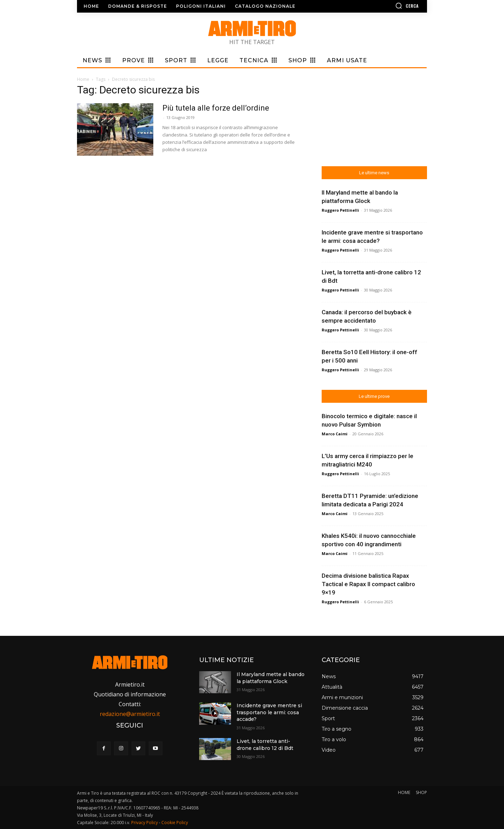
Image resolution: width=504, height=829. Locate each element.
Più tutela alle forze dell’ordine (216, 108)
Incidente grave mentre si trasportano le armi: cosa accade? (269, 712)
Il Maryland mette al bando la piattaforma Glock (271, 678)
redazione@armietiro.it (130, 714)
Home (83, 79)
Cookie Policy (175, 823)
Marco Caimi (335, 434)
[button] (387, 6)
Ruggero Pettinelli (340, 210)
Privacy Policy (145, 823)
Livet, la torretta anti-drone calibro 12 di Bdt (265, 745)
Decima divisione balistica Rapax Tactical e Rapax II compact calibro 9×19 (368, 584)
